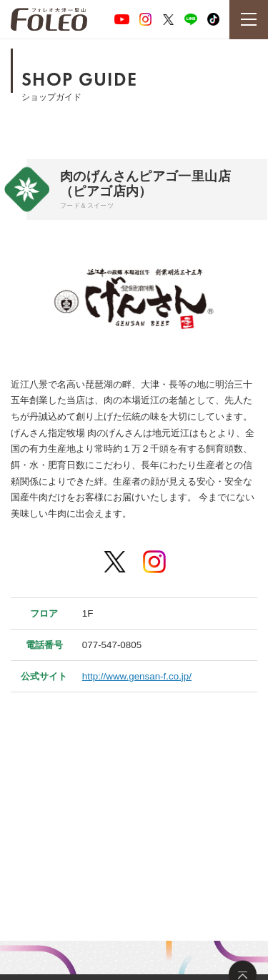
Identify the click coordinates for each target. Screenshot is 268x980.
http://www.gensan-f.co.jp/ (137, 676)
